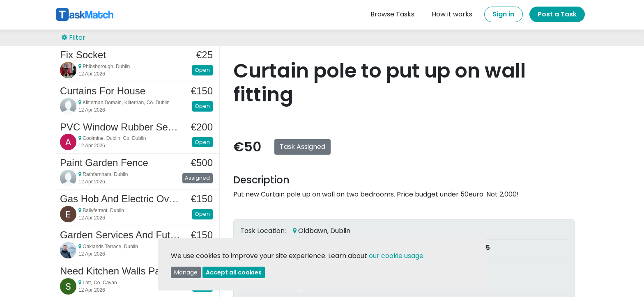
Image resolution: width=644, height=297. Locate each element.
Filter (74, 38)
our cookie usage (396, 256)
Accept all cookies (234, 272)
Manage (186, 272)
